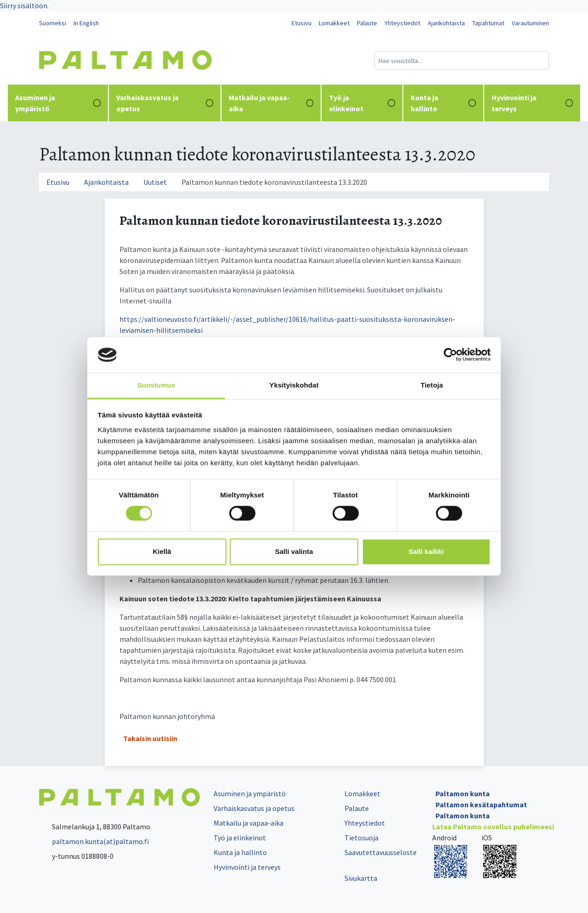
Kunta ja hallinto (443, 103)
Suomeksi (53, 23)
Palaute (367, 23)
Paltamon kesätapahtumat (481, 805)
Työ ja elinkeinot (362, 103)
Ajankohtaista (446, 23)
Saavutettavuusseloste (381, 852)
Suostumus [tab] (156, 385)
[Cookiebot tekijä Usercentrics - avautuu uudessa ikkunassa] (450, 355)
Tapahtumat (488, 23)
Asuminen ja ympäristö (58, 103)
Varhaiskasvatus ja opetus (165, 103)
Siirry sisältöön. (24, 6)
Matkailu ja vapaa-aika (271, 103)
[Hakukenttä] (462, 60)
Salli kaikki (426, 551)
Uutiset (155, 182)
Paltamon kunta (463, 793)
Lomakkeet (334, 23)
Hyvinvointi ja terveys (532, 103)
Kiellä (162, 551)
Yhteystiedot (402, 23)
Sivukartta (361, 878)
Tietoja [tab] (432, 385)
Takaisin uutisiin (150, 738)
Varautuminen (530, 23)
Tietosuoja (362, 838)
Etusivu (302, 23)
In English (86, 23)
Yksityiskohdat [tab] (294, 385)
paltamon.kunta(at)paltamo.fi (94, 841)
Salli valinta (294, 551)
